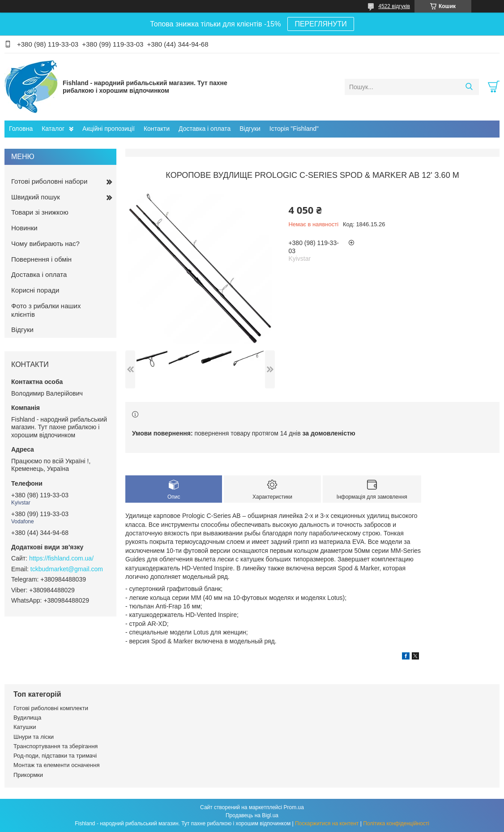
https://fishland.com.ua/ (61, 558)
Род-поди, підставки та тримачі (55, 756)
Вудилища (27, 718)
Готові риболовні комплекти (51, 708)
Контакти (157, 129)
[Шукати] (469, 87)
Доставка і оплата (205, 129)
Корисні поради (35, 290)
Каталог (53, 129)
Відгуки (250, 129)
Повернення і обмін (41, 259)
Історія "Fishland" (294, 129)
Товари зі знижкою (40, 212)
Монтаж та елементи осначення (56, 765)
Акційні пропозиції (109, 129)
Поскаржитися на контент (327, 823)
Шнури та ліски (34, 737)
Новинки (24, 228)
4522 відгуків (394, 6)
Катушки (25, 727)
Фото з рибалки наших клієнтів (46, 310)
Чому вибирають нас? (45, 244)
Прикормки (28, 775)
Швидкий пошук (36, 197)
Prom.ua (294, 807)
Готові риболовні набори (49, 181)
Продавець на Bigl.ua (252, 815)
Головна (21, 129)
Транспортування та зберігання (56, 746)
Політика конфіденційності (396, 823)
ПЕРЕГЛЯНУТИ (320, 24)
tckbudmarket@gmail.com (67, 569)
